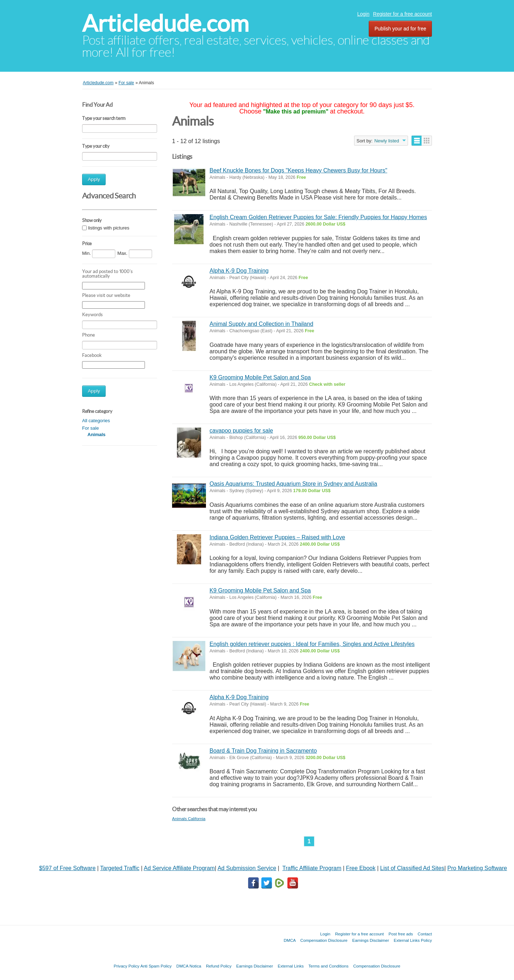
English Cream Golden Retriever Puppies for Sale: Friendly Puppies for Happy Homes (318, 217)
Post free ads (400, 934)
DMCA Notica (189, 966)
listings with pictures (109, 228)
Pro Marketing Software (477, 868)
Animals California (189, 819)
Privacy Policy (126, 966)
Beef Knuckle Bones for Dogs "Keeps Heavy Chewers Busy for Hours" (298, 170)
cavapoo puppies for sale (241, 431)
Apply (94, 179)
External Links (291, 966)
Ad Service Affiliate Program (179, 868)
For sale (90, 428)
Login (363, 14)
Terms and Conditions (328, 966)
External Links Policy (413, 940)
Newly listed (387, 141)
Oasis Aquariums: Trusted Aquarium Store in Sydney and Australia (293, 484)
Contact (425, 934)
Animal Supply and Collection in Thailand (261, 324)
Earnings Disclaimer (371, 940)
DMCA (290, 940)
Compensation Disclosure (324, 940)
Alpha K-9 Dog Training (239, 271)
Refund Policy (219, 966)
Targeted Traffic (120, 868)
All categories (96, 421)
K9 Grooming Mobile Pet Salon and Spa (260, 377)
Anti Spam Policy (156, 966)
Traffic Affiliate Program (312, 868)
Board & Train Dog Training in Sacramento (263, 751)
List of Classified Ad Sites (412, 868)
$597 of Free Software (67, 868)
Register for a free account (402, 14)
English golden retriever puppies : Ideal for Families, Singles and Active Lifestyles (312, 644)
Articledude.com (165, 23)
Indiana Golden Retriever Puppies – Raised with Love (277, 537)
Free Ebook (361, 868)
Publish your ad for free (400, 29)
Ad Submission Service (247, 868)
